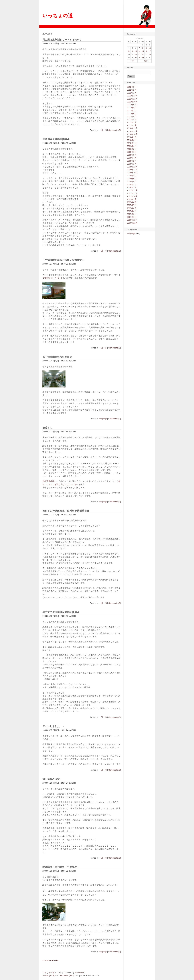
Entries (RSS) (48, 975)
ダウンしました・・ (53, 726)
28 (139, 58)
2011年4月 (132, 119)
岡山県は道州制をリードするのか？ (62, 40)
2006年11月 (132, 223)
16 (146, 51)
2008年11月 (132, 170)
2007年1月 (132, 217)
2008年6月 (132, 179)
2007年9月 (132, 199)
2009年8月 (132, 149)
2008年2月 (132, 184)
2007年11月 (132, 193)
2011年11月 (132, 99)
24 (150, 54)
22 (143, 54)
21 (139, 54)
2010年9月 (132, 137)
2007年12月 (132, 190)
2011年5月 (132, 117)
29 (143, 58)
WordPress (80, 973)
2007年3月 (132, 211)
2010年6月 (132, 140)
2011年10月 (132, 102)
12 (132, 51)
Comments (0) (115, 130)
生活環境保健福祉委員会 (56, 139)
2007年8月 (132, 202)
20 (136, 54)
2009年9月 (132, 146)
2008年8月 (132, 176)
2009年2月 (132, 161)
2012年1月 (132, 93)
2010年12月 (132, 128)
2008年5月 (132, 182)
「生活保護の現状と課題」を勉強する (63, 260)
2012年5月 (132, 87)
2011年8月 (132, 108)
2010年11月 (132, 131)
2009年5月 (132, 155)
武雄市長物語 (48, 481)
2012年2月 (132, 90)
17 (150, 51)
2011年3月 (132, 122)
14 (139, 51)
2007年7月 (132, 205)
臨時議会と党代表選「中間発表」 (61, 867)
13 (136, 51)
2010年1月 (132, 143)
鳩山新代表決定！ (52, 779)
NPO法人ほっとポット (53, 278)
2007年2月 (132, 214)
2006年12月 (132, 220)
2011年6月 (132, 114)
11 (129, 51)
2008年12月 (132, 167)
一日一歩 (103, 130)
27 (136, 58)
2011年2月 (132, 125)
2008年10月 (132, 173)
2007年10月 (132, 196)
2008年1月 (132, 187)
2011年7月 (132, 111)
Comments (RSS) (67, 975)
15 (143, 51)
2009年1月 (132, 164)
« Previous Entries (50, 961)
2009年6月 (132, 152)
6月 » (146, 61)
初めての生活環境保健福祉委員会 (61, 612)
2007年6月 (132, 208)
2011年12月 (132, 96)
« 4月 (132, 61)
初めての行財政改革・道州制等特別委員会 (66, 511)
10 (150, 48)
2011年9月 (132, 105)
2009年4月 (132, 158)
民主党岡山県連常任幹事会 (57, 357)
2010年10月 (132, 134)
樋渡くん (47, 428)
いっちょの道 (58, 16)
